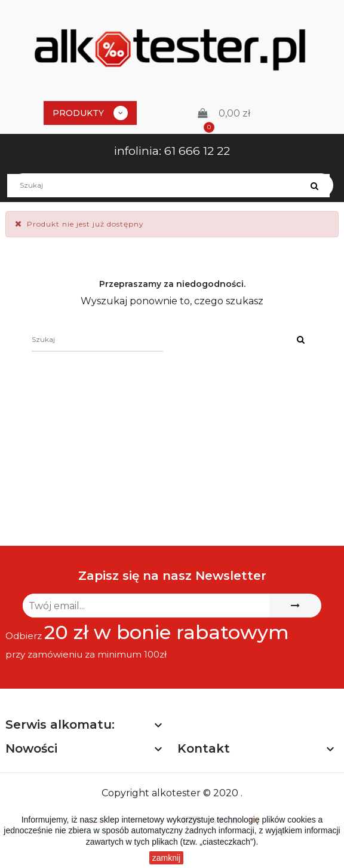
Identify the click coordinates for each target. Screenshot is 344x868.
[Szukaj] (172, 185)
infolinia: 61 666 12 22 (172, 151)
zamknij (166, 858)
